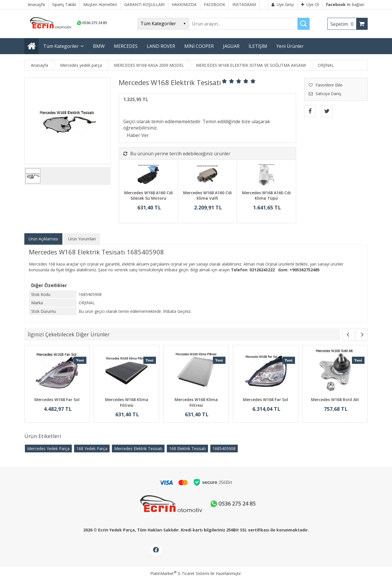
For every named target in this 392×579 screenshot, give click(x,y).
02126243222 (262, 270)
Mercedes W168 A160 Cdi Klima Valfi (207, 196)
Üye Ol (310, 4)
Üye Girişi (283, 4)
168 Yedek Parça (92, 449)
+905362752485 (305, 270)
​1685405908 (224, 449)
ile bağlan (345, 4)
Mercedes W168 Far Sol (57, 400)
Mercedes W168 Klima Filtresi (127, 402)
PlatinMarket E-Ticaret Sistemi (180, 573)
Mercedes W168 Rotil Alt (335, 400)
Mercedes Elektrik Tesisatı (138, 449)
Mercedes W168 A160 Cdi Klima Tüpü (266, 196)
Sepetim (343, 24)
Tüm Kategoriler (61, 46)
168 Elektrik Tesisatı (187, 449)
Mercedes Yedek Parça (48, 449)
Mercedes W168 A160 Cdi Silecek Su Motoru (149, 196)
